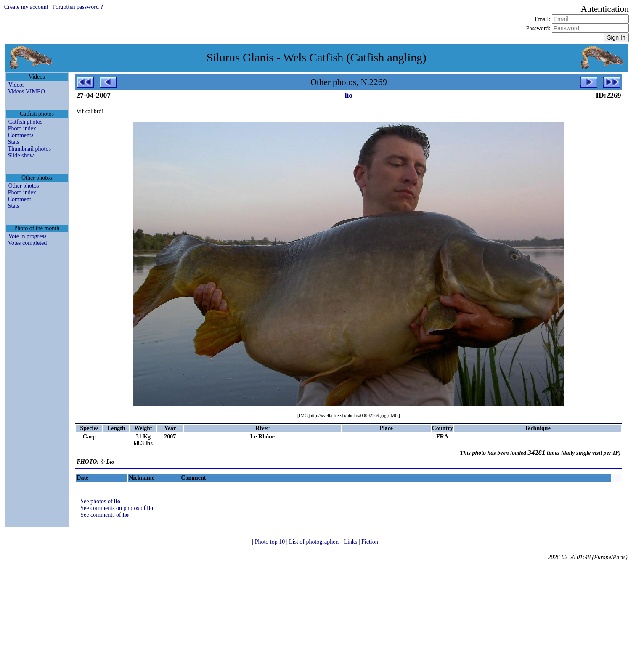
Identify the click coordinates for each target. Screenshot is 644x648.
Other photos (24, 186)
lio (349, 95)
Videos (17, 85)
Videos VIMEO (27, 92)
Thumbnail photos (29, 149)
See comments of (105, 515)
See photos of (100, 501)
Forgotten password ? (77, 7)
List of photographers (315, 542)
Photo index (22, 129)
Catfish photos (25, 122)
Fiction (370, 542)
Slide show (21, 155)
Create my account (26, 7)
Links (351, 542)
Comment (20, 199)
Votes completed (28, 243)
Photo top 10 (271, 542)
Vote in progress (28, 236)
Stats (14, 142)
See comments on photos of (117, 508)
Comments (21, 135)
